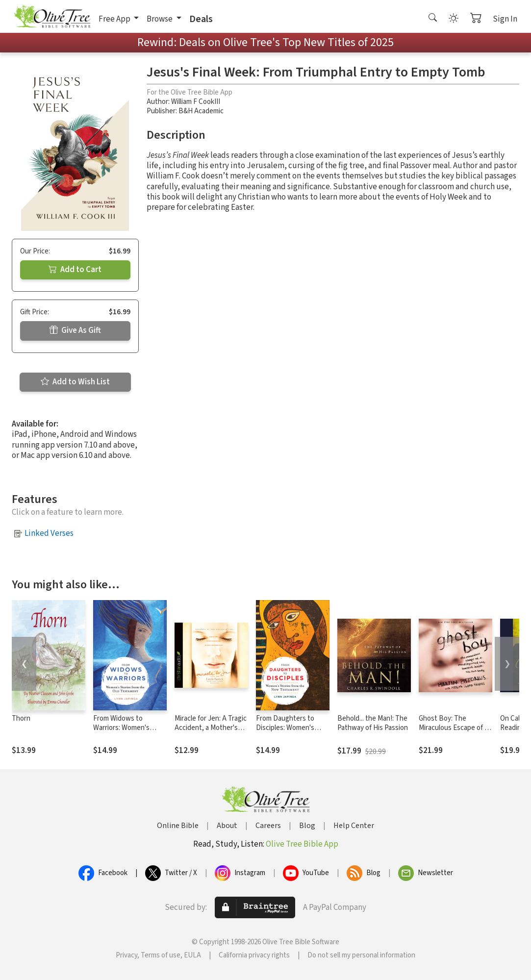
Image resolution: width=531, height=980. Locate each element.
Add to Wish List (75, 382)
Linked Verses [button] (49, 533)
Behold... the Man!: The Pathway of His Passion (373, 723)
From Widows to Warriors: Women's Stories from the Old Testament (124, 732)
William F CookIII (196, 102)
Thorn (21, 718)
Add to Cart (75, 270)
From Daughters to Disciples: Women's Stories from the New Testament (289, 732)
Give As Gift (75, 330)
